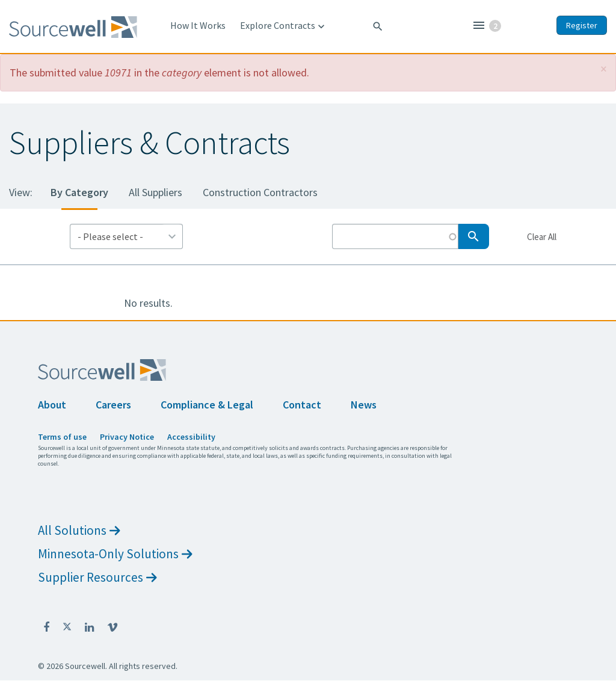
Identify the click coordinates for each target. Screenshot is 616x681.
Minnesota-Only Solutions (115, 554)
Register (582, 25)
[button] (604, 69)
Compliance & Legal (207, 405)
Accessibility (191, 437)
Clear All (541, 236)
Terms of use (62, 437)
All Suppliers (156, 192)
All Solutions (79, 530)
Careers (113, 405)
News (364, 405)
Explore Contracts (284, 26)
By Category (79, 192)
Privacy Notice (127, 437)
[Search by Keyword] (395, 236)
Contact (302, 405)
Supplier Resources (97, 577)
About (52, 405)
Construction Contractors (260, 192)
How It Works (198, 25)
